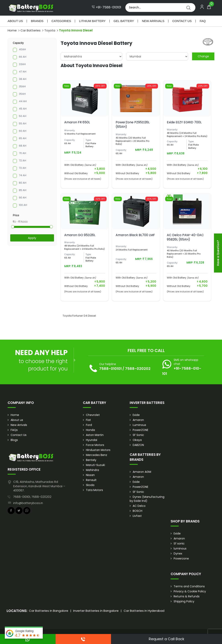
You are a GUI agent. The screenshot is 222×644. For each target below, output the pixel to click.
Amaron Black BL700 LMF (135, 235)
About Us (15, 21)
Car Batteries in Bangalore (49, 611)
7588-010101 (110, 369)
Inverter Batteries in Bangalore (96, 611)
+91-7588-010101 (106, 7)
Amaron (138, 420)
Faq (203, 21)
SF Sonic (138, 435)
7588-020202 (138, 369)
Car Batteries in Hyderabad (144, 611)
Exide (136, 415)
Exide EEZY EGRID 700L (184, 122)
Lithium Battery (92, 21)
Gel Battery (124, 21)
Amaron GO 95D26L (80, 235)
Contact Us (182, 21)
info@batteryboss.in (28, 503)
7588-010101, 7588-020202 (32, 497)
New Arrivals (153, 21)
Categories (61, 21)
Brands (37, 21)
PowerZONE (141, 430)
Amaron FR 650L (77, 122)
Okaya (137, 440)
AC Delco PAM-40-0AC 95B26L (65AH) (185, 237)
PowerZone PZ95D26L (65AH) (133, 124)
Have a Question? (218, 253)
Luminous (139, 425)
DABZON (138, 445)
